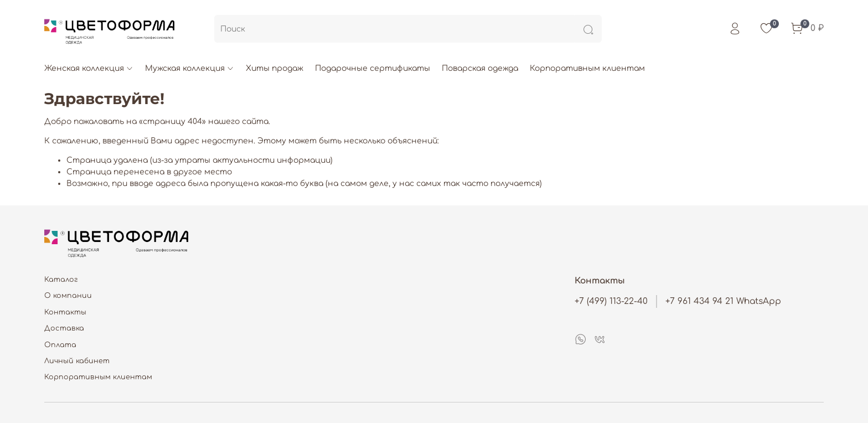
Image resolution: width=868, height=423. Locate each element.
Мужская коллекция (190, 68)
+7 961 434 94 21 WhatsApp (723, 301)
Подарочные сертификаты (373, 68)
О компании (68, 296)
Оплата (60, 345)
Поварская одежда (480, 68)
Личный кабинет (77, 361)
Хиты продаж (275, 68)
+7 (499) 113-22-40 (611, 301)
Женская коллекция (89, 68)
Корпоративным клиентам (587, 68)
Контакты (65, 312)
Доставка (64, 328)
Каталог (61, 280)
